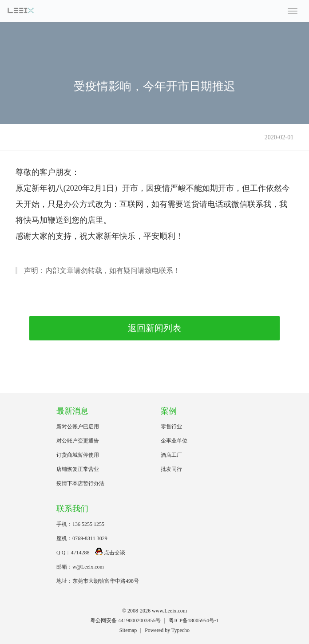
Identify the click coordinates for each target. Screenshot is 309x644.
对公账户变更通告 (78, 441)
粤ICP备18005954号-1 (194, 620)
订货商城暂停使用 (78, 455)
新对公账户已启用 (78, 427)
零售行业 (171, 427)
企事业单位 (174, 441)
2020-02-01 (279, 137)
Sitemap (128, 630)
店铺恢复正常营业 (78, 469)
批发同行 (171, 469)
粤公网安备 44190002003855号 (125, 620)
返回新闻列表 (154, 328)
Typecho (180, 630)
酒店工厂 (171, 455)
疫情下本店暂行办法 (80, 483)
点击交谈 (110, 553)
